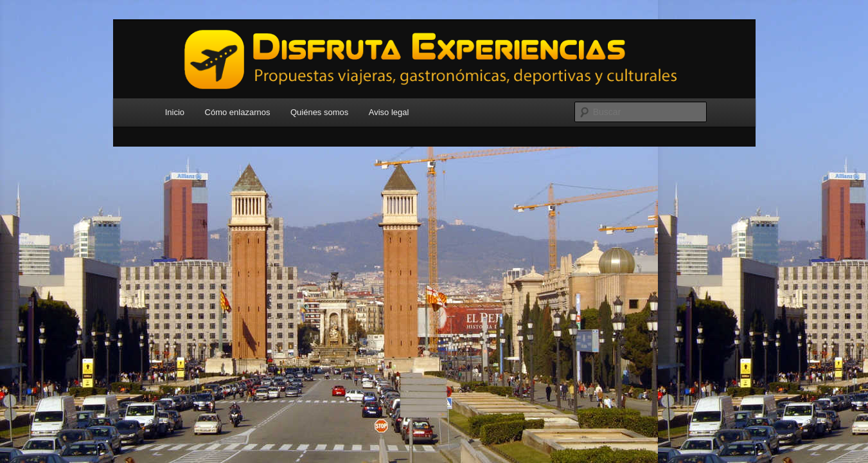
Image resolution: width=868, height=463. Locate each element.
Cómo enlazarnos (238, 112)
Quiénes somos (319, 112)
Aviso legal (389, 112)
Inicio (175, 112)
